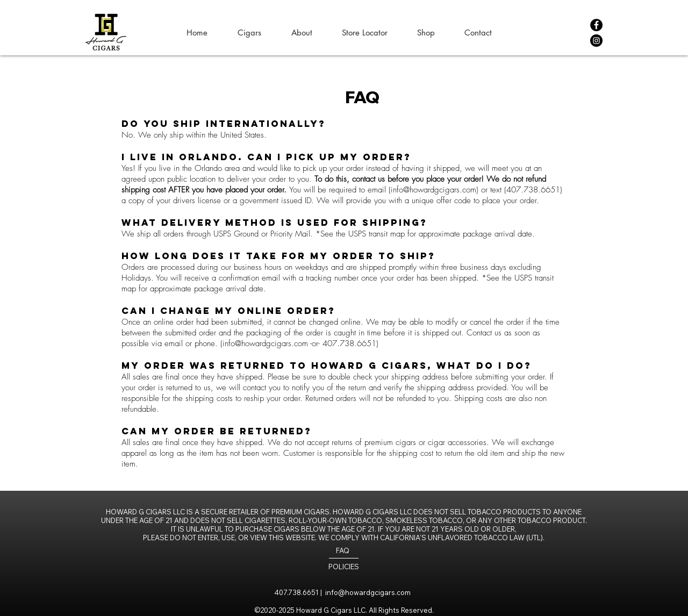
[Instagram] (596, 41)
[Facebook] (596, 25)
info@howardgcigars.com (433, 190)
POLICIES (344, 567)
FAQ (343, 550)
